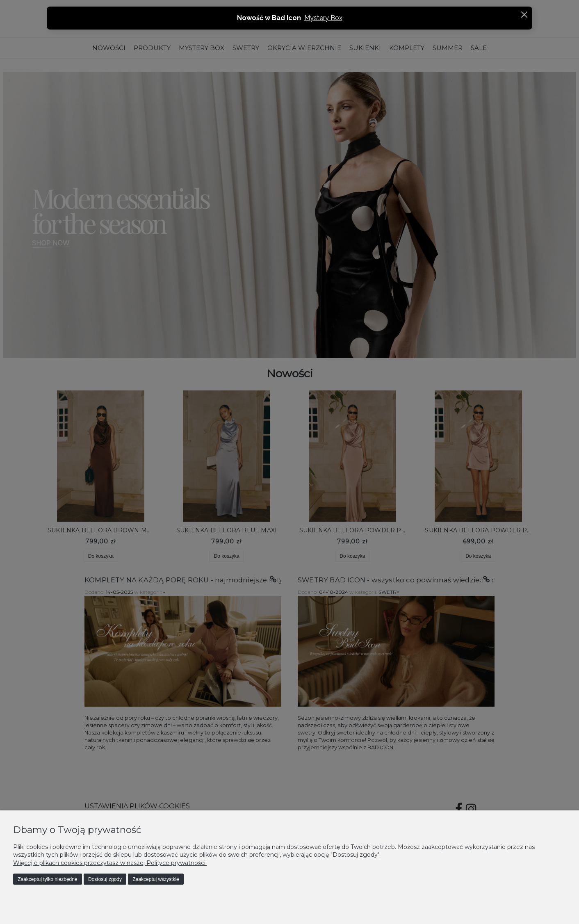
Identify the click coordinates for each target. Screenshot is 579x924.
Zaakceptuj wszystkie (156, 879)
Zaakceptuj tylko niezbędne (47, 879)
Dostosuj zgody (105, 879)
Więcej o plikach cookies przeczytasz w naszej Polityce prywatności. (110, 863)
